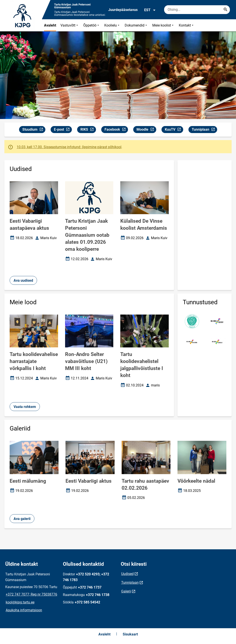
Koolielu (112, 25)
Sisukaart (130, 634)
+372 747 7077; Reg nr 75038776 (31, 594)
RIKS (88, 130)
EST (150, 10)
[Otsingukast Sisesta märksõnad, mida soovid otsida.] (197, 10)
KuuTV (174, 130)
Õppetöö (92, 25)
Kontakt (187, 25)
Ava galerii (22, 519)
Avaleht (50, 25)
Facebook (116, 130)
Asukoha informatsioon (24, 610)
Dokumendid (136, 25)
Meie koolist (163, 25)
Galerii (126, 591)
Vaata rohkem (25, 407)
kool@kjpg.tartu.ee (20, 602)
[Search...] (225, 10)
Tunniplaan (204, 130)
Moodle (146, 130)
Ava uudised (23, 280)
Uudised (127, 574)
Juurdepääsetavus (123, 10)
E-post (63, 130)
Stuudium (34, 130)
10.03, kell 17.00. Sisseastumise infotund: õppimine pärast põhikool (69, 147)
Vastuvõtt (70, 25)
